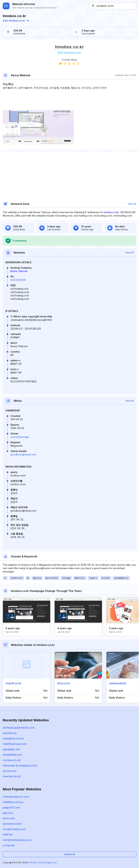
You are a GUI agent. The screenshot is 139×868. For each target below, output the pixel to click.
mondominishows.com (17, 840)
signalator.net (11, 749)
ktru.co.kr (64, 683)
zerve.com (9, 771)
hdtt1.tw (8, 835)
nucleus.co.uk (12, 760)
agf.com (8, 813)
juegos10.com (11, 807)
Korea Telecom (19, 271)
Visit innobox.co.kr (16, 21)
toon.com (9, 818)
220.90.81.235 (18, 280)
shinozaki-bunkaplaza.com (20, 765)
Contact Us (70, 854)
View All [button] (132, 204)
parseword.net (12, 824)
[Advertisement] (69, 100)
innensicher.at (12, 776)
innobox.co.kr (111, 212)
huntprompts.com (14, 829)
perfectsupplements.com (19, 728)
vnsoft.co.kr (14, 683)
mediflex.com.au (13, 802)
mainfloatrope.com (15, 744)
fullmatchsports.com (16, 797)
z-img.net (9, 845)
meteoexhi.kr (118, 683)
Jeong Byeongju (20, 437)
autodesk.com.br (13, 738)
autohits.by (10, 733)
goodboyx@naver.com (23, 454)
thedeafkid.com (12, 755)
